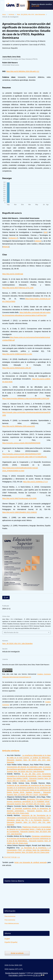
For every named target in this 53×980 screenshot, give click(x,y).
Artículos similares (11, 751)
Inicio (4, 14)
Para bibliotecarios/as (12, 923)
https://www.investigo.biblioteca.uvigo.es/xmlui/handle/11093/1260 (26, 399)
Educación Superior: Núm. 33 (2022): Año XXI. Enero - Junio (29, 804)
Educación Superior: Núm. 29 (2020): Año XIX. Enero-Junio (28, 852)
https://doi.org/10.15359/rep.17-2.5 (35, 482)
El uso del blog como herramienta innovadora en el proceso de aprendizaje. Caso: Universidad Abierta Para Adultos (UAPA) (29, 776)
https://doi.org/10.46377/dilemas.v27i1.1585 (18, 288)
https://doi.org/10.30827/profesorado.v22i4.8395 (19, 498)
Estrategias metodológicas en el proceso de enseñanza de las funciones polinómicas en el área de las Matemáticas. (29, 838)
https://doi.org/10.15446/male (13, 274)
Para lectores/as (10, 916)
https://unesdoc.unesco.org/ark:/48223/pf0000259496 (21, 443)
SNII (45, 232)
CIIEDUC (38, 241)
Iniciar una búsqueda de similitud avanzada (31, 862)
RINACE (6, 247)
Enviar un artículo (17, 953)
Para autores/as (10, 920)
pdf (7, 597)
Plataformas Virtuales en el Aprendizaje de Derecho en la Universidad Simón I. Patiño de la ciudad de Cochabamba (29, 829)
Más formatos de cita (11, 632)
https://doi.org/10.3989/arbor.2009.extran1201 (19, 426)
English (7, 939)
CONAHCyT (13, 238)
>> (19, 857)
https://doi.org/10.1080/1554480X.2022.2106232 (20, 512)
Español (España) (11, 942)
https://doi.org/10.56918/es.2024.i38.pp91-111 (23, 71)
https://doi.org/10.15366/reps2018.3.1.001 (17, 354)
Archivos (11, 14)
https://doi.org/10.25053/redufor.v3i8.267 (17, 368)
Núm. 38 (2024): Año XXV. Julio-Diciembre (31, 14)
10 (15, 857)
